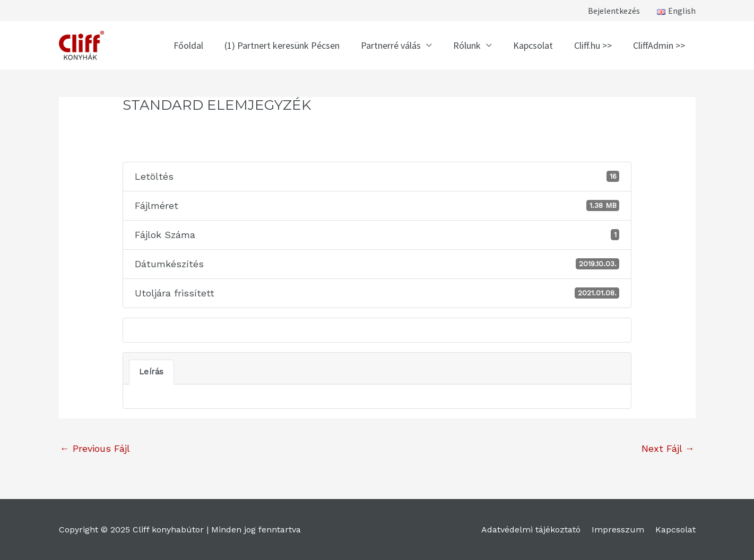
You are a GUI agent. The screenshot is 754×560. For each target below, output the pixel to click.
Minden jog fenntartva (256, 530)
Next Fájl (668, 448)
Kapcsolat (533, 45)
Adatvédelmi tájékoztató (531, 530)
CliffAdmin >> (659, 45)
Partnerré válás (391, 45)
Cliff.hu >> (593, 45)
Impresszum (618, 530)
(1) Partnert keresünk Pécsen (282, 45)
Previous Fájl (95, 448)
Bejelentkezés (614, 11)
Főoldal (188, 45)
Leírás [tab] (151, 372)
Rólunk (467, 45)
